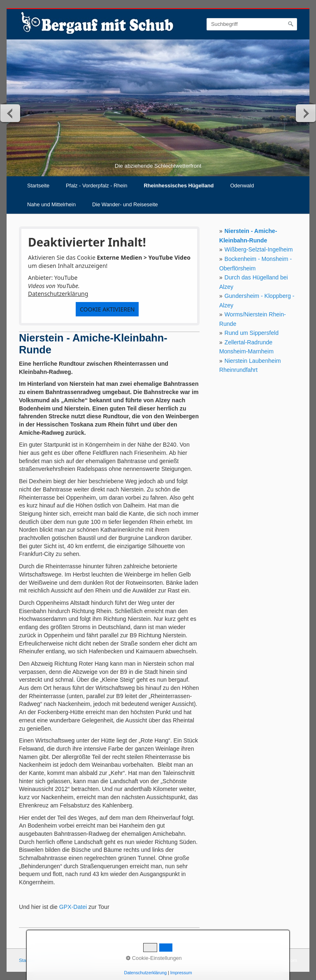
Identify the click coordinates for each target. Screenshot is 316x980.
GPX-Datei (73, 907)
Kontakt (53, 960)
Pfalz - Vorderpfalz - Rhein (96, 186)
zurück (11, 113)
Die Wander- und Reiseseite (125, 204)
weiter (305, 113)
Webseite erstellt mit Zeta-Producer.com (254, 960)
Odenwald (242, 186)
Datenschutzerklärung (58, 294)
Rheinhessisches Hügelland (179, 186)
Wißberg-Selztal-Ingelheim (259, 249)
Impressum (79, 960)
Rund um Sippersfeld (252, 333)
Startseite (38, 186)
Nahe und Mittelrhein (51, 204)
